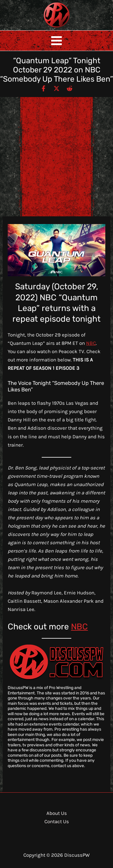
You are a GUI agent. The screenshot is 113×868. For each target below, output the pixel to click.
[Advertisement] (56, 157)
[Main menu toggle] (56, 41)
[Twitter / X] (56, 88)
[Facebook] (43, 88)
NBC (91, 343)
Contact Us (57, 821)
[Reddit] (70, 88)
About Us (57, 813)
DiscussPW (45, 28)
